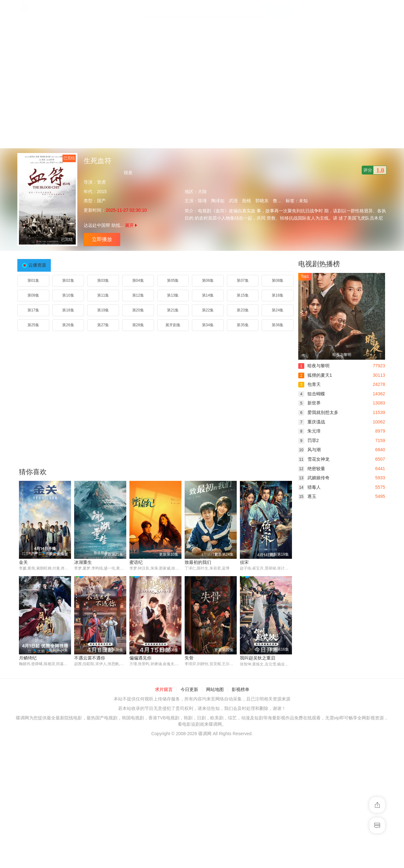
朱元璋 (309, 431)
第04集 (138, 280)
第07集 (243, 280)
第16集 (278, 295)
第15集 (243, 295)
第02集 (68, 280)
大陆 (202, 192)
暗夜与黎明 (314, 366)
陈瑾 (202, 201)
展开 (131, 225)
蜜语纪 (136, 562)
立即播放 (102, 239)
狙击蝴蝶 (312, 394)
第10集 (68, 295)
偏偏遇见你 (140, 658)
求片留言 (164, 690)
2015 (102, 192)
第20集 (138, 310)
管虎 (101, 182)
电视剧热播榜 (319, 264)
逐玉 (307, 496)
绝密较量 (312, 469)
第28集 (138, 325)
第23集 (243, 310)
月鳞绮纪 (28, 658)
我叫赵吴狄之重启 (258, 658)
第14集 (208, 295)
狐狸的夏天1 (315, 375)
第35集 (243, 325)
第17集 (33, 310)
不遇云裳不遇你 (90, 658)
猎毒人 (309, 487)
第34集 (208, 325)
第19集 (103, 310)
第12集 (138, 295)
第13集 (173, 295)
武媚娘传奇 (314, 478)
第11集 (103, 295)
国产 (101, 201)
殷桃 (247, 201)
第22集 (208, 310)
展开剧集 (173, 325)
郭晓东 (262, 201)
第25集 (33, 325)
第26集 (68, 325)
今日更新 (189, 690)
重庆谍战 (312, 422)
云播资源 (37, 265)
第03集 (103, 280)
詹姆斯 (279, 201)
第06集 (208, 280)
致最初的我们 (198, 562)
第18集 (68, 310)
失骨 (189, 658)
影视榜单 (241, 690)
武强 (233, 201)
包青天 (309, 384)
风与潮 (309, 450)
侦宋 (244, 562)
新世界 (309, 403)
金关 (23, 562)
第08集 (278, 280)
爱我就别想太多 (318, 412)
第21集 (173, 310)
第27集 (103, 325)
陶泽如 (218, 201)
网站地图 (215, 690)
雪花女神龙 (314, 459)
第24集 (278, 310)
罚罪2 (309, 440)
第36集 (278, 325)
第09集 (33, 295)
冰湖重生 (83, 562)
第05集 (173, 280)
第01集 (33, 280)
